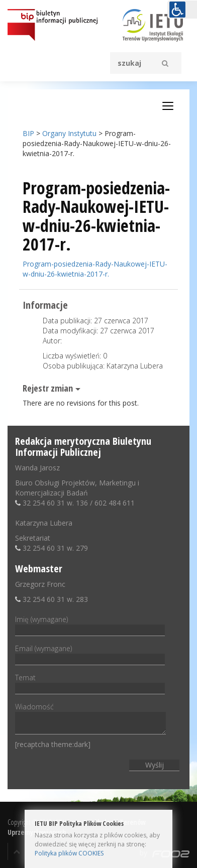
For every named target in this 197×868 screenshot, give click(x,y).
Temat (90, 683)
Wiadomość (90, 719)
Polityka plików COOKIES (69, 853)
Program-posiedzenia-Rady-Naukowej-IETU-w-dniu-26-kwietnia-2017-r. (95, 269)
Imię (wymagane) (90, 625)
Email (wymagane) (90, 654)
